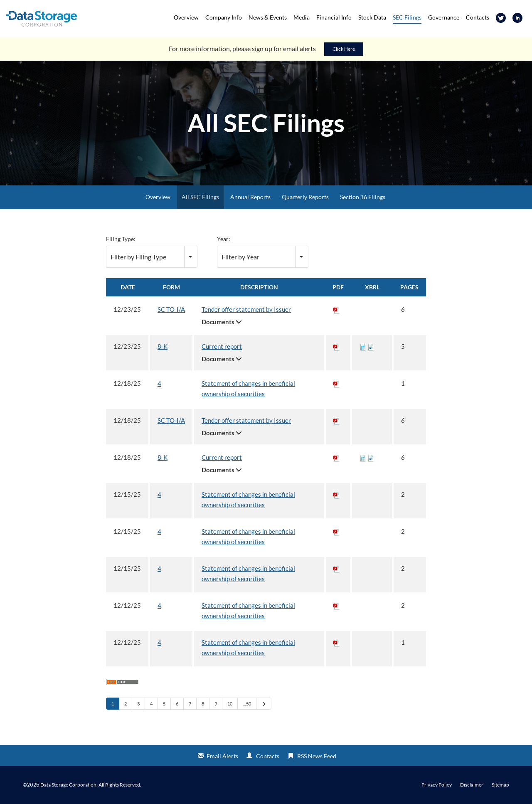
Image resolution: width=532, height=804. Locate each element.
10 (230, 704)
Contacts (478, 17)
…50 (247, 704)
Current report (222, 346)
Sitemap (500, 785)
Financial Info (334, 17)
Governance (444, 17)
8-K (163, 346)
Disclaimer (472, 785)
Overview (186, 17)
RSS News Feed (317, 756)
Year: (224, 239)
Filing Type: (121, 239)
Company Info (224, 17)
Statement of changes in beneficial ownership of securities (248, 388)
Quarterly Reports (305, 197)
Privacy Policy (437, 785)
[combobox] (152, 257)
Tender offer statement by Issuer (246, 309)
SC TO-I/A (171, 309)
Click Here (344, 49)
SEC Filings (407, 17)
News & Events (268, 17)
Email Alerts (222, 756)
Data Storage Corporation (68, 785)
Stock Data (372, 17)
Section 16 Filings (363, 197)
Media (302, 17)
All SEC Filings (200, 197)
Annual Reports (250, 197)
